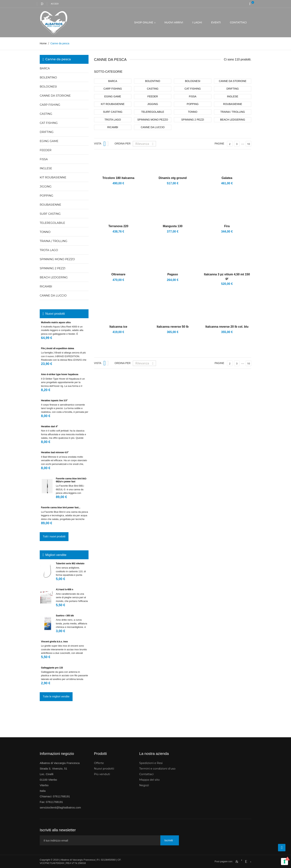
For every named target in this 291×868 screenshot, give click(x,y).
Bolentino (48, 77)
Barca (45, 68)
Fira (227, 226)
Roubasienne (50, 205)
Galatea (227, 178)
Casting (46, 114)
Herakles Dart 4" (50, 426)
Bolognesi (48, 87)
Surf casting (50, 214)
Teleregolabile (52, 223)
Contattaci (146, 774)
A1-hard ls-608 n (64, 589)
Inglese (46, 168)
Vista (98, 144)
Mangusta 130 (173, 226)
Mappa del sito (149, 780)
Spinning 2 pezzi (53, 268)
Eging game (49, 141)
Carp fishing (50, 105)
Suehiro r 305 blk (65, 616)
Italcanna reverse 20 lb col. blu (227, 327)
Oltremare (118, 274)
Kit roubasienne (53, 177)
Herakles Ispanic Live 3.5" (54, 401)
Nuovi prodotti (104, 769)
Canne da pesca (58, 59)
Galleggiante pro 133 (52, 668)
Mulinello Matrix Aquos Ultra (56, 322)
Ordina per (122, 144)
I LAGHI (197, 22)
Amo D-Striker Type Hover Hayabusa (60, 374)
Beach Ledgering (54, 277)
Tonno (45, 232)
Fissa (44, 159)
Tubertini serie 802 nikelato (70, 564)
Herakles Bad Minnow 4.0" (55, 452)
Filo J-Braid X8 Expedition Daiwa (58, 348)
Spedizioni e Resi (151, 763)
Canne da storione (55, 96)
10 (249, 144)
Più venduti (102, 774)
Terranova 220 (118, 226)
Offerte (99, 763)
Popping (46, 196)
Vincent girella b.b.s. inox (54, 642)
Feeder (46, 150)
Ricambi (46, 286)
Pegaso (173, 274)
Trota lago (49, 250)
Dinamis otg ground (173, 178)
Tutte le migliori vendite (56, 696)
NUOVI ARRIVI (174, 22)
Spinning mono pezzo (57, 259)
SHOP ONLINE (144, 22)
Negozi (144, 785)
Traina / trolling (54, 241)
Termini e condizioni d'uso (157, 769)
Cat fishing (49, 123)
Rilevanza (145, 144)
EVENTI (216, 22)
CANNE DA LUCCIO (53, 295)
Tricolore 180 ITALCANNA (118, 178)
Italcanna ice (118, 327)
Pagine (219, 144)
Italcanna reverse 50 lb (173, 327)
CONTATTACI (238, 22)
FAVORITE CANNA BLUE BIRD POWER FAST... (61, 508)
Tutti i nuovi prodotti (54, 536)
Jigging (46, 186)
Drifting (47, 132)
